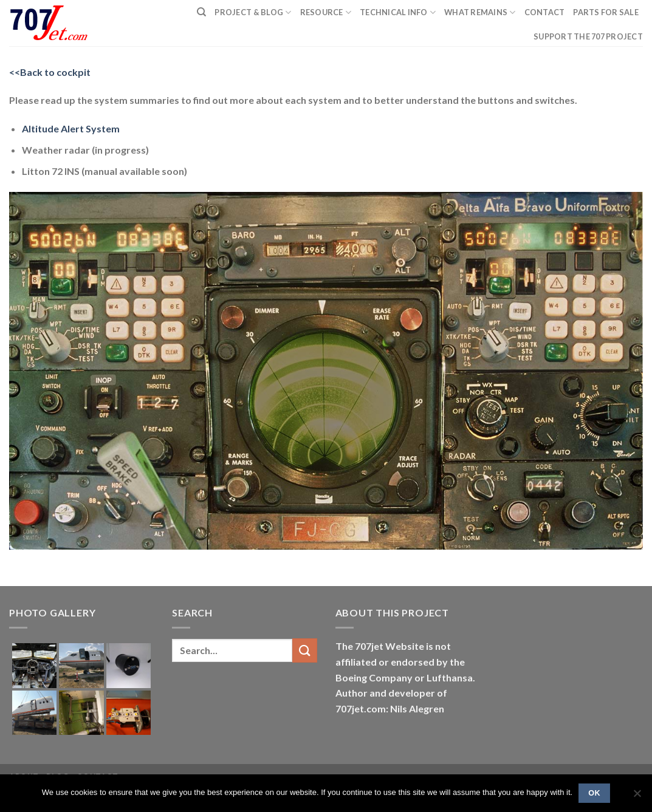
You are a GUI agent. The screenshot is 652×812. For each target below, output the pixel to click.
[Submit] (304, 650)
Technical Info (398, 12)
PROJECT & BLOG (253, 12)
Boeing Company (375, 677)
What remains (480, 12)
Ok (594, 793)
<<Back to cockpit (50, 72)
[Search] (201, 12)
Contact (545, 12)
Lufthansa (450, 677)
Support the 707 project (588, 36)
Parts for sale (606, 12)
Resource (326, 12)
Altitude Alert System (71, 128)
